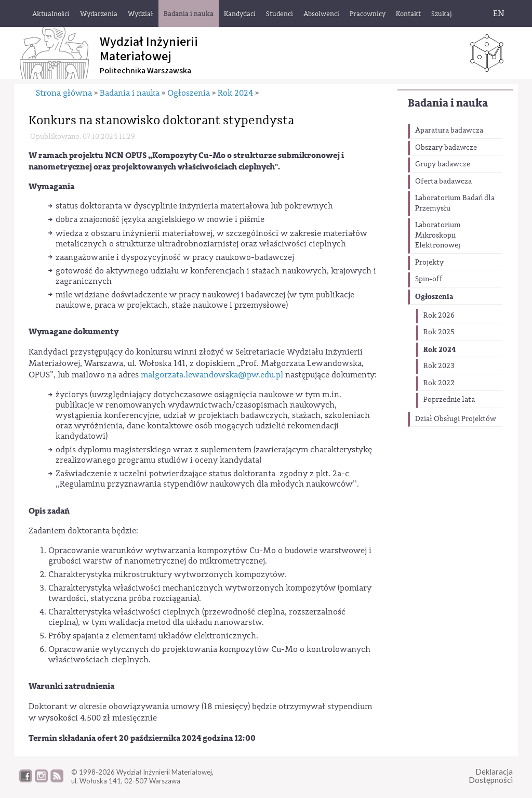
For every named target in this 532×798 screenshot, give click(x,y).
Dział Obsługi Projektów (456, 419)
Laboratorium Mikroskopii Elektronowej (438, 235)
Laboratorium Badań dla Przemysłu (455, 203)
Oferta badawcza (443, 181)
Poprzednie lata (449, 400)
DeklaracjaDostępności (491, 776)
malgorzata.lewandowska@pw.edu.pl (212, 375)
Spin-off (429, 279)
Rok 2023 (439, 366)
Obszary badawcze (446, 148)
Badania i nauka (448, 103)
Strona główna (64, 93)
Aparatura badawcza (449, 130)
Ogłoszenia (434, 297)
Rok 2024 (440, 350)
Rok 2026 (439, 316)
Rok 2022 (439, 383)
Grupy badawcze (443, 164)
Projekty (429, 263)
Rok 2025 (439, 332)
